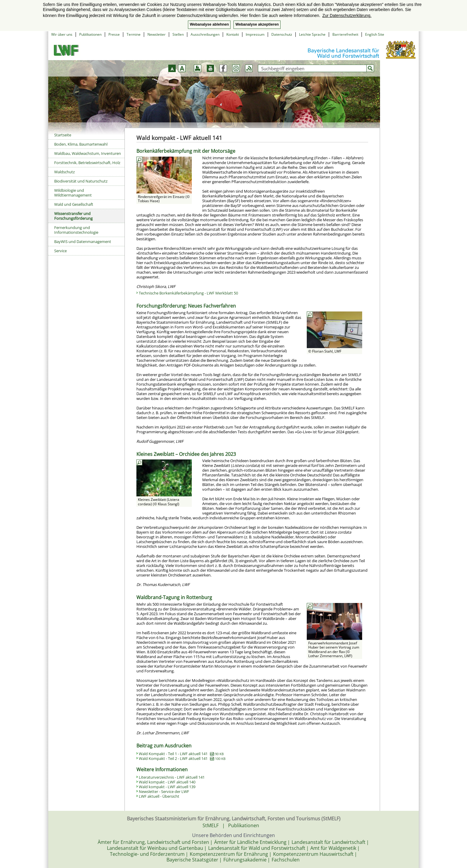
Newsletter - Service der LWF (164, 791)
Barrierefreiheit (345, 34)
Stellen (178, 34)
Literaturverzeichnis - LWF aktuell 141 (172, 777)
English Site (375, 34)
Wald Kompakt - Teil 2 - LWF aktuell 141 (182, 758)
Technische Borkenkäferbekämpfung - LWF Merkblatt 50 (188, 293)
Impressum (255, 34)
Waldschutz (64, 172)
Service (60, 251)
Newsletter (157, 34)
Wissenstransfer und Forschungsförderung (73, 216)
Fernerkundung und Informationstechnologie (76, 230)
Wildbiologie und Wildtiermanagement (73, 193)
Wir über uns (62, 34)
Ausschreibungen (205, 34)
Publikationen (90, 34)
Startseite (63, 135)
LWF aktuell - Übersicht (159, 796)
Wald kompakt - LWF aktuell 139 (167, 787)
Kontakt (233, 34)
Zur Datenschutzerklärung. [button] (347, 15)
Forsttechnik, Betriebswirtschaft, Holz (87, 163)
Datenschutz (282, 34)
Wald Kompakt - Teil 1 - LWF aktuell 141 (181, 754)
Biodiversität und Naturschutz (81, 181)
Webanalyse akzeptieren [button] (257, 24)
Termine (134, 34)
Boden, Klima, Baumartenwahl (81, 144)
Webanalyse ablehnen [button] (209, 24)
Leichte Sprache (312, 34)
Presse (114, 34)
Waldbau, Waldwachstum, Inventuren (88, 153)
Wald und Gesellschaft (74, 204)
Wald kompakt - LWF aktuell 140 (167, 782)
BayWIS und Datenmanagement (83, 241)
